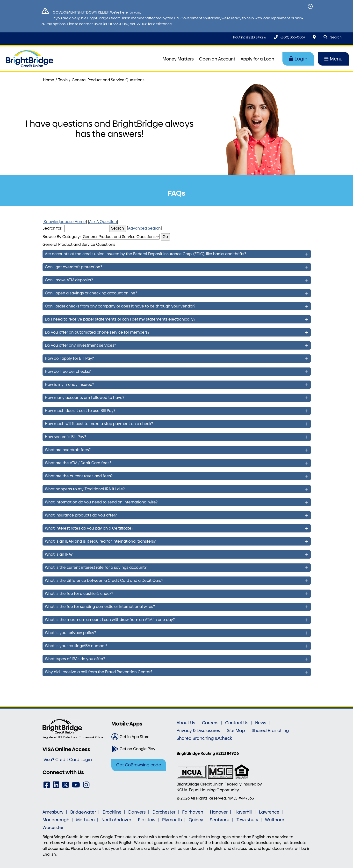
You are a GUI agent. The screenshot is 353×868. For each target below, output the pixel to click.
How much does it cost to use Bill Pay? (80, 411)
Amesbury (53, 812)
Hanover (219, 812)
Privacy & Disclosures (198, 731)
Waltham (275, 820)
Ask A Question (103, 222)
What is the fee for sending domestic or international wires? (100, 607)
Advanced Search (144, 228)
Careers (210, 723)
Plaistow (147, 820)
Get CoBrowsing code (139, 765)
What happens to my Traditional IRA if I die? (85, 489)
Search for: (52, 228)
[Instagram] (86, 785)
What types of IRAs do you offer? (75, 659)
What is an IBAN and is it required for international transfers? (100, 541)
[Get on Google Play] (142, 749)
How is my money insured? (69, 385)
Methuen (85, 820)
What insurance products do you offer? (81, 515)
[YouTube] (76, 785)
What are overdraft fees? (68, 450)
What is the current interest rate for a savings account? (96, 567)
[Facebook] (47, 785)
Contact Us (237, 723)
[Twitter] (65, 785)
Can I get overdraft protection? (73, 267)
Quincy (196, 820)
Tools (63, 80)
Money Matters (178, 59)
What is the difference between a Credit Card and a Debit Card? (104, 580)
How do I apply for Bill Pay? (69, 358)
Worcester (53, 828)
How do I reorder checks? (68, 371)
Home (49, 80)
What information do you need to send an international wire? (101, 502)
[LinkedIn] (56, 785)
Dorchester (164, 812)
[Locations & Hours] (314, 37)
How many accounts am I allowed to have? (85, 398)
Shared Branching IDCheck (204, 738)
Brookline (112, 812)
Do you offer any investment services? (80, 345)
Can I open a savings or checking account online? (91, 293)
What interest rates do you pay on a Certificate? (89, 528)
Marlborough (56, 820)
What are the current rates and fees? (79, 476)
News (261, 723)
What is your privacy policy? (70, 633)
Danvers (137, 812)
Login (298, 59)
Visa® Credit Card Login (68, 760)
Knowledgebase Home (65, 222)
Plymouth (172, 820)
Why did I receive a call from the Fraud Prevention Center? (99, 672)
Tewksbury (247, 820)
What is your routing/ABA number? (76, 646)
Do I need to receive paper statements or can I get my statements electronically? (120, 319)
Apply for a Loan (257, 59)
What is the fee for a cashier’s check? (79, 594)
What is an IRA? (59, 554)
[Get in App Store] (142, 737)
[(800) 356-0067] (289, 37)
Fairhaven (193, 812)
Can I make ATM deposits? (69, 280)
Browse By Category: (62, 237)
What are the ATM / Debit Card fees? (78, 463)
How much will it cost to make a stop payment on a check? (99, 424)
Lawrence (269, 812)
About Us (186, 723)
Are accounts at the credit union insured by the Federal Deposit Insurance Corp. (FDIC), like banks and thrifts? (145, 254)
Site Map (236, 731)
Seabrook (220, 820)
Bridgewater (83, 812)
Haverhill (243, 812)
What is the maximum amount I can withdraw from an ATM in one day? (110, 620)
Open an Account (217, 59)
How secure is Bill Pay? (65, 437)
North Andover (116, 820)
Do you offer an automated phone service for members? (97, 332)
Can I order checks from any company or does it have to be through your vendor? (120, 306)
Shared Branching (270, 731)
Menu (333, 59)
